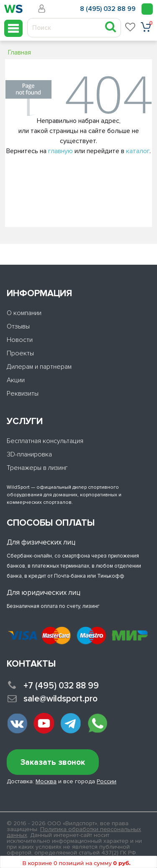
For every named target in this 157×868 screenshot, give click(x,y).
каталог (138, 151)
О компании (24, 313)
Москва (46, 781)
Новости (20, 340)
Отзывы (18, 326)
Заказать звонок (53, 762)
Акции (16, 380)
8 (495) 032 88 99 (108, 9)
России (107, 781)
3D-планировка (29, 454)
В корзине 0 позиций (76, 863)
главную (60, 151)
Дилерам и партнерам (39, 367)
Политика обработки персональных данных (74, 832)
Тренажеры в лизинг (37, 468)
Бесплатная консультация (45, 441)
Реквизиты (23, 394)
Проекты (20, 353)
